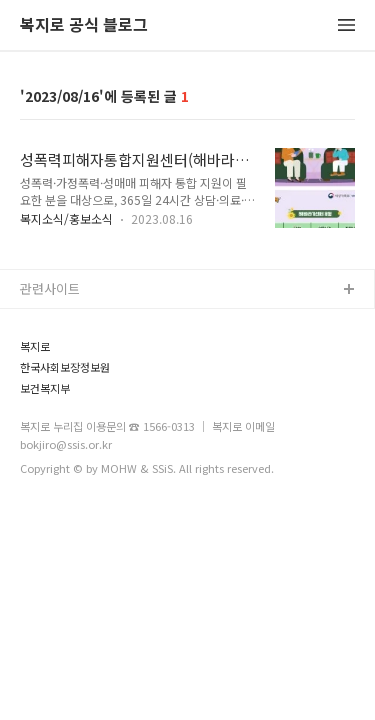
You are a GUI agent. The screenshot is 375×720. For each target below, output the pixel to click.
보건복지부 (45, 388)
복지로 (35, 346)
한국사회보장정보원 (65, 367)
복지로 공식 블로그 (84, 25)
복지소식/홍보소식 (66, 218)
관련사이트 (50, 288)
